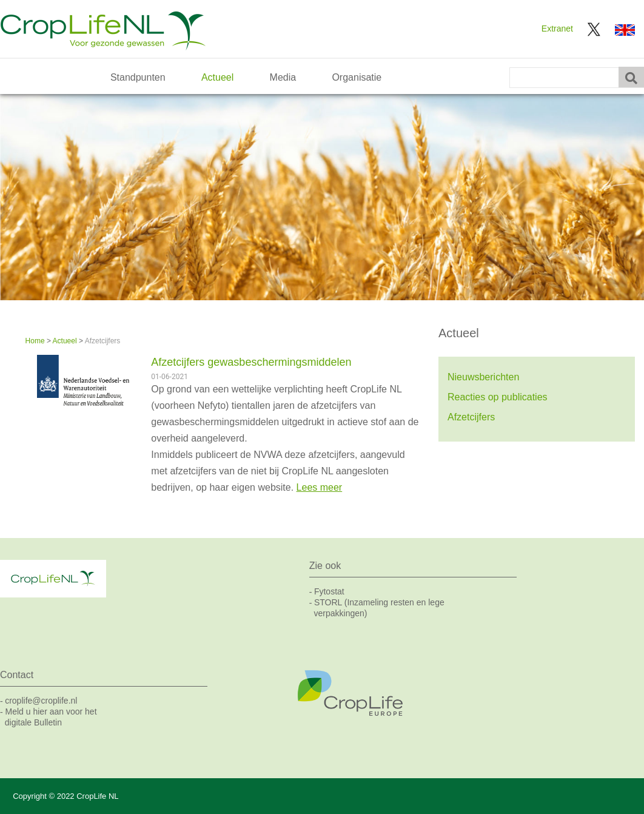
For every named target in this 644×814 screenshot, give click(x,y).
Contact (17, 675)
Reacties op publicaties (498, 397)
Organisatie (357, 77)
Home (35, 341)
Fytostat (329, 591)
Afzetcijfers (471, 417)
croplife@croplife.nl (41, 701)
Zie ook (325, 566)
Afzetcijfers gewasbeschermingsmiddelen (251, 362)
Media (283, 77)
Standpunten (138, 77)
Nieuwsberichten (483, 377)
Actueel (217, 77)
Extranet (557, 29)
